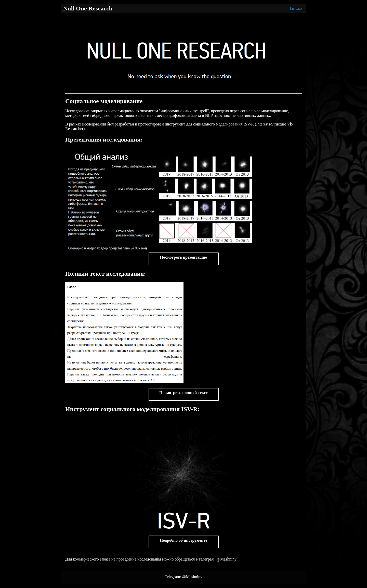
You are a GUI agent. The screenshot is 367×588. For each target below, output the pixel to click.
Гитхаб (296, 8)
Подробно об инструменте (183, 540)
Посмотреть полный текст (183, 393)
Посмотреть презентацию (183, 257)
